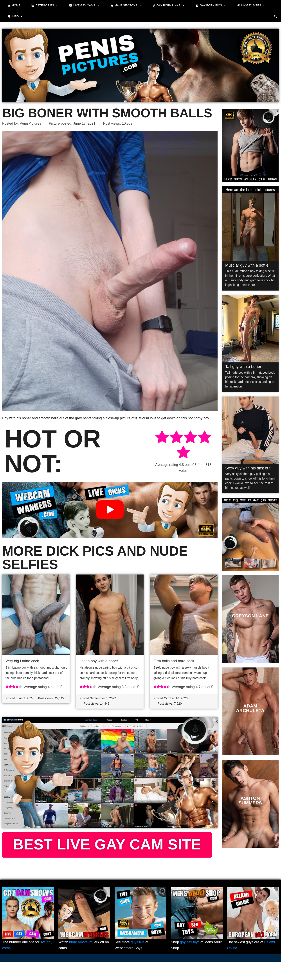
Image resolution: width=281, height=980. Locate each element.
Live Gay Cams (86, 5)
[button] (276, 16)
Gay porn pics (213, 5)
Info (17, 16)
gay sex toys (190, 960)
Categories (47, 5)
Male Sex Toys (128, 5)
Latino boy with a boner (99, 661)
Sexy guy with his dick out (248, 468)
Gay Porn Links (171, 5)
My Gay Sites (253, 5)
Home (16, 5)
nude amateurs (81, 960)
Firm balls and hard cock (174, 661)
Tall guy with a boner (243, 367)
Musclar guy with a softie (247, 265)
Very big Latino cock (22, 661)
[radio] (162, 438)
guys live (138, 960)
